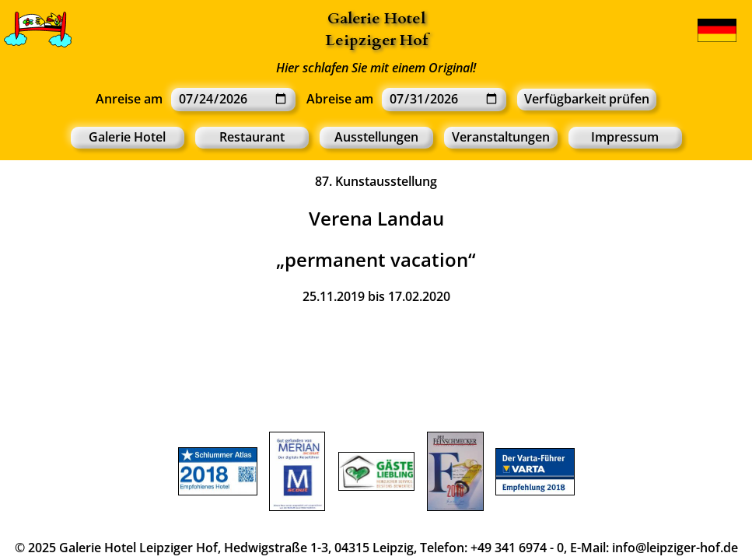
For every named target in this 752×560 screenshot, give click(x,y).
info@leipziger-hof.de (675, 548)
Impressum (625, 137)
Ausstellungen (376, 137)
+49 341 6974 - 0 (517, 548)
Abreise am (340, 99)
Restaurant (252, 137)
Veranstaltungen (501, 137)
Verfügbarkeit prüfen (587, 99)
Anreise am (129, 99)
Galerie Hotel (376, 18)
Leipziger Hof (376, 40)
